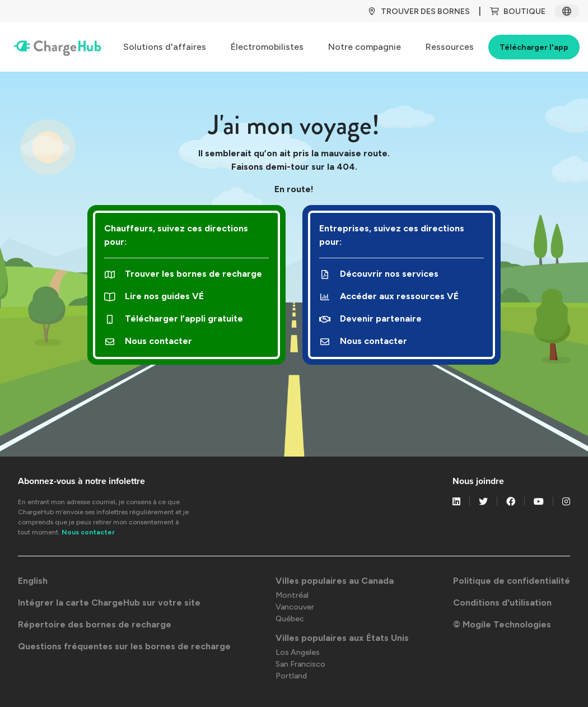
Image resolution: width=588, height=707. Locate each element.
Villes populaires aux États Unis (342, 638)
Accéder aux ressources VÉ (389, 296)
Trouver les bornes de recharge (183, 274)
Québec (290, 619)
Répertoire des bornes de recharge (95, 624)
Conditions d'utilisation (502, 603)
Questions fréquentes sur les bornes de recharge (124, 646)
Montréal (292, 595)
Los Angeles (298, 652)
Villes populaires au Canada (335, 581)
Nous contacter (148, 341)
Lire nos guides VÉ (154, 296)
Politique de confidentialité (512, 581)
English (33, 581)
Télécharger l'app (534, 47)
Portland (291, 676)
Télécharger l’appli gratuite (174, 318)
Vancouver (295, 607)
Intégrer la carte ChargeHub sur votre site (109, 603)
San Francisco (300, 664)
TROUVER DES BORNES (419, 11)
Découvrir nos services (379, 274)
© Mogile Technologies (502, 624)
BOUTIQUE (518, 11)
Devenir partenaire (370, 318)
